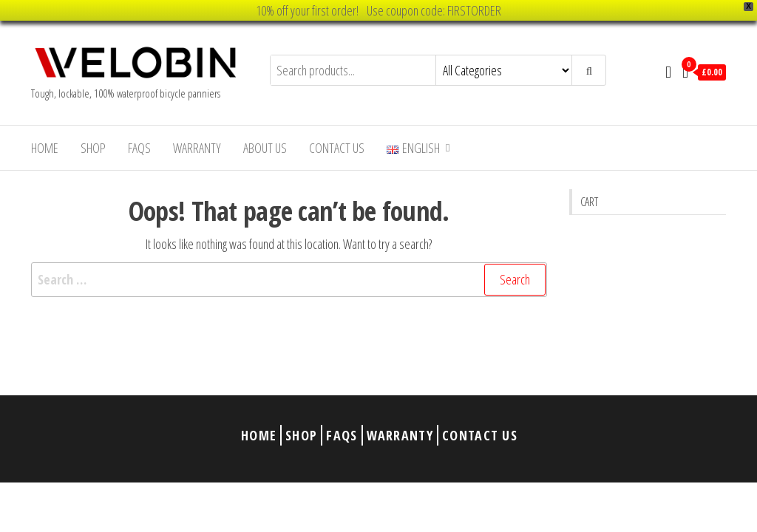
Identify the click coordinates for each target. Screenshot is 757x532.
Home (45, 148)
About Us (265, 148)
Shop (93, 148)
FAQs (139, 148)
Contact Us (337, 148)
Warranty (197, 148)
